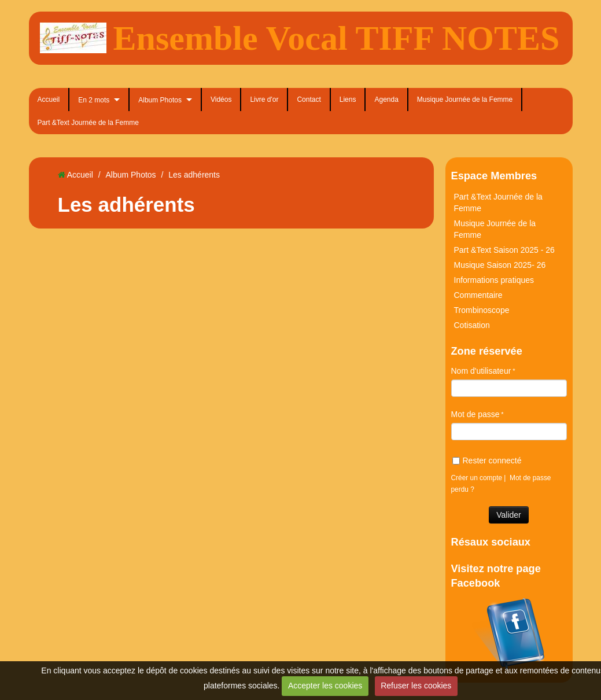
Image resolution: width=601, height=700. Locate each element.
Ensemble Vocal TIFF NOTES (337, 38)
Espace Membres (494, 176)
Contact (309, 100)
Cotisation (472, 325)
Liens (348, 100)
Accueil (49, 100)
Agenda (386, 100)
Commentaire (478, 295)
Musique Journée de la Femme (465, 100)
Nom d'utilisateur (481, 371)
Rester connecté (487, 460)
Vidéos (221, 100)
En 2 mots (94, 100)
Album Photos (160, 100)
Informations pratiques (494, 280)
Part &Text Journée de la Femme (88, 123)
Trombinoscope (482, 310)
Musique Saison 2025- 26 (500, 265)
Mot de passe (475, 414)
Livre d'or (264, 100)
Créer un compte (477, 478)
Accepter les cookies (325, 686)
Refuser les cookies (416, 686)
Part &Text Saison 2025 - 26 (504, 250)
